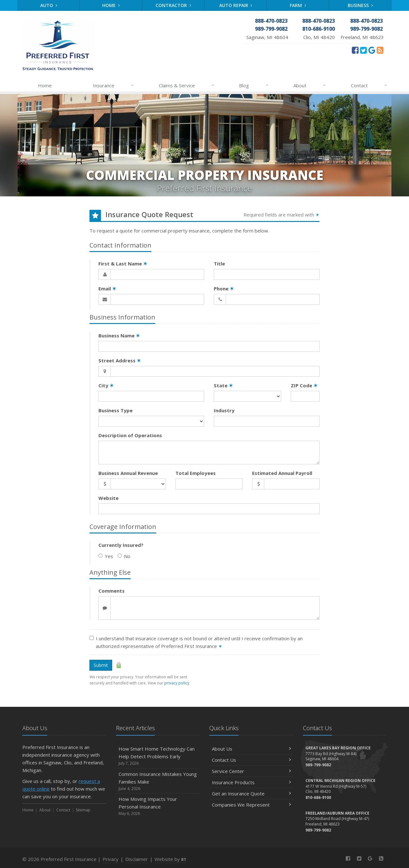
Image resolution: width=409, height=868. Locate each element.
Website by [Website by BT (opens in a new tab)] (170, 859)
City (106, 385)
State (223, 385)
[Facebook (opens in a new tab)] (355, 50)
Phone (224, 288)
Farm (298, 5)
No (124, 556)
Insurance (114, 85)
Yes (106, 556)
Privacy (111, 859)
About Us (251, 749)
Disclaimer (137, 859)
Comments (112, 591)
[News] (380, 50)
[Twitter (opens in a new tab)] (363, 50)
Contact (369, 85)
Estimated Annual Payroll (282, 473)
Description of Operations (130, 435)
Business (360, 5)
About (310, 85)
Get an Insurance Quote (251, 793)
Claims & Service (187, 85)
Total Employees (196, 473)
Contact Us (251, 760)
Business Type (116, 410)
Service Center (251, 771)
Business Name (119, 335)
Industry (224, 410)
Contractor (173, 5)
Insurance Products (251, 782)
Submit (101, 665)
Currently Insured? (121, 545)
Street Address (120, 360)
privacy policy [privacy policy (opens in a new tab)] (177, 683)
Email (107, 288)
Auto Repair (236, 5)
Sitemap (83, 810)
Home (111, 5)
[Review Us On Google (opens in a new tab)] (372, 50)
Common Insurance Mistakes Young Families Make (158, 781)
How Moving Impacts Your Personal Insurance (158, 806)
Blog (254, 85)
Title (219, 264)
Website (108, 498)
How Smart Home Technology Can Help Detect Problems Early (158, 756)
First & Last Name (123, 264)
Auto (49, 5)
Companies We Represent (251, 805)
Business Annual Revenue (128, 473)
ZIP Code (304, 385)
